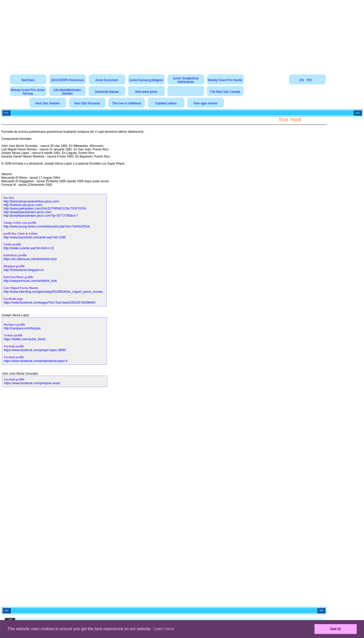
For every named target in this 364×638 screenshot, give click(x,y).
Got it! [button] (336, 629)
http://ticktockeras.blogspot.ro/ (24, 270)
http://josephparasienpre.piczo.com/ (27, 212)
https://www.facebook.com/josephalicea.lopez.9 (36, 361)
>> (358, 113)
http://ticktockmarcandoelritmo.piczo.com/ (31, 201)
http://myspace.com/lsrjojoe (22, 328)
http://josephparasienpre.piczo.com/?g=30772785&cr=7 (41, 216)
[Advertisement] (182, 35)
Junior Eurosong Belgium (146, 80)
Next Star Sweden (48, 103)
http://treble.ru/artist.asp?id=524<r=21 (29, 248)
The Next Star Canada (225, 92)
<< (6, 113)
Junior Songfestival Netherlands (186, 80)
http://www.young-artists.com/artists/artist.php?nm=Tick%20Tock (47, 226)
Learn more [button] (164, 629)
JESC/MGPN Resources (67, 80)
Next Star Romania (87, 103)
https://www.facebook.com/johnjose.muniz (32, 383)
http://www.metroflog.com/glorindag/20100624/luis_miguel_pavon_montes (53, 292)
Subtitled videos (166, 103)
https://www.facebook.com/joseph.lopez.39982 (35, 350)
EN (302, 80)
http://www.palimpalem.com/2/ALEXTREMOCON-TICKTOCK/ (45, 209)
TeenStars (28, 80)
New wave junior (146, 92)
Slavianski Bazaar (107, 92)
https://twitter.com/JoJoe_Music (25, 339)
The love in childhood (127, 103)
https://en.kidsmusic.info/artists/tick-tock (30, 259)
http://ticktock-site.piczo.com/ (23, 205)
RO (309, 80)
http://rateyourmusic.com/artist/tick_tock (30, 281)
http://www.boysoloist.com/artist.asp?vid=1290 (35, 237)
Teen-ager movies (205, 103)
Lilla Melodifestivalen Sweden (67, 92)
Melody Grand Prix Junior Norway (28, 92)
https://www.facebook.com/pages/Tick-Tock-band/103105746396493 (49, 303)
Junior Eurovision (107, 80)
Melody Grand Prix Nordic (225, 80)
